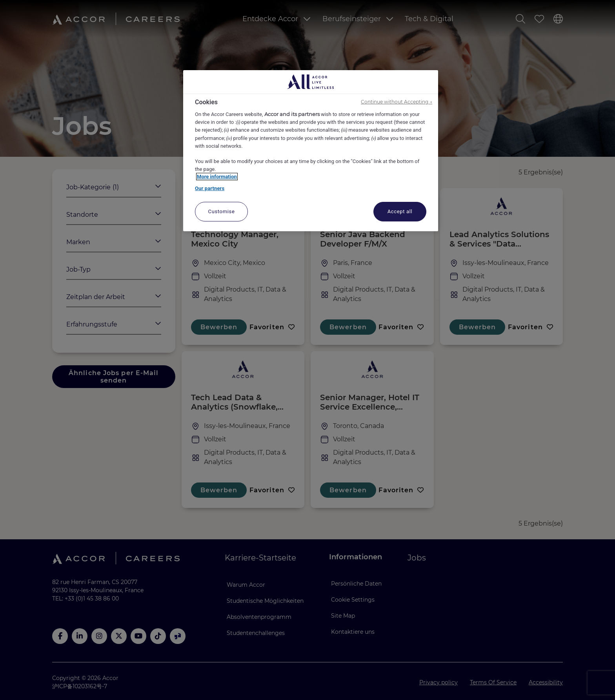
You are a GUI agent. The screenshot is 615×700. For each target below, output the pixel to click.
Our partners (210, 188)
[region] (311, 151)
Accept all (400, 211)
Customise (222, 211)
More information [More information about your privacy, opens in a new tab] (217, 177)
